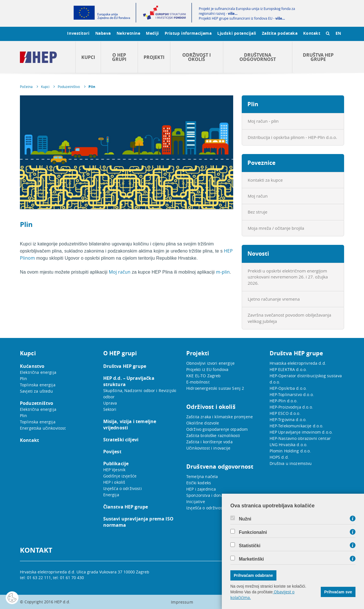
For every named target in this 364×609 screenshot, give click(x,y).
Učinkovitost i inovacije (208, 448)
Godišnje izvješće (120, 476)
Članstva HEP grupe (126, 507)
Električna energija (38, 372)
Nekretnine (129, 33)
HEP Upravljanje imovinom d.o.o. (301, 432)
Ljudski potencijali (237, 33)
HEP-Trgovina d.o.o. (288, 420)
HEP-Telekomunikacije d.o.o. (297, 426)
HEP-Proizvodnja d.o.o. (291, 407)
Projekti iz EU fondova (207, 369)
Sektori (110, 409)
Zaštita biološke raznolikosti (213, 435)
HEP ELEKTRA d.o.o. (288, 369)
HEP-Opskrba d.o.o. (288, 388)
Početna (26, 87)
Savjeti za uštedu (37, 391)
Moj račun (120, 272)
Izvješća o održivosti (123, 488)
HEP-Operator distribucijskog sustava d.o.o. (306, 379)
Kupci (88, 57)
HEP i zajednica (201, 489)
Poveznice (261, 163)
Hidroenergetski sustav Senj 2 (215, 388)
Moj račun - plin (263, 121)
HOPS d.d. (279, 457)
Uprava (110, 403)
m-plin (223, 272)
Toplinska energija (38, 385)
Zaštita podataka (280, 33)
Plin (92, 87)
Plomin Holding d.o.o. (290, 451)
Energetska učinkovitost (43, 428)
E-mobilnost (198, 382)
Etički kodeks (199, 483)
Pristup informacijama (188, 33)
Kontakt (312, 33)
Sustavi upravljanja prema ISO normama (138, 522)
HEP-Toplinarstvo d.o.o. (292, 394)
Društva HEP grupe (318, 57)
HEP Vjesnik (114, 470)
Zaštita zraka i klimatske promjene (220, 417)
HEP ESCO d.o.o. (285, 413)
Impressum (182, 602)
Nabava (103, 33)
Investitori (78, 33)
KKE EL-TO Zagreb (203, 376)
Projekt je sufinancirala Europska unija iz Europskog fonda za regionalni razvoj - (247, 11)
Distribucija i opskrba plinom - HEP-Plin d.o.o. (292, 137)
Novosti (258, 254)
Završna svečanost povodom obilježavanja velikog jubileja (289, 318)
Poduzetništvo (69, 87)
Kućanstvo (32, 366)
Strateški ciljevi (121, 440)
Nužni (245, 519)
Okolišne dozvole (203, 423)
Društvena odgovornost (258, 57)
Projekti (154, 57)
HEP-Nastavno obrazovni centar (300, 438)
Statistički (250, 546)
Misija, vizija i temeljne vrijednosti (130, 425)
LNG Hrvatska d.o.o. (289, 445)
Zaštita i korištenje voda (209, 442)
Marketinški (251, 559)
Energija (111, 495)
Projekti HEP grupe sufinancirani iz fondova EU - (242, 18)
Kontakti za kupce (265, 180)
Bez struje (258, 212)
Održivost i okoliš (197, 57)
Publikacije (116, 464)
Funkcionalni (253, 532)
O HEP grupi (119, 57)
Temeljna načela (202, 476)
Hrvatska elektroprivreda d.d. (298, 363)
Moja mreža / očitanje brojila (276, 228)
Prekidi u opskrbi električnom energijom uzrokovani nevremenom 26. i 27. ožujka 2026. (288, 277)
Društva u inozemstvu (291, 463)
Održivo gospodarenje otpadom (217, 429)
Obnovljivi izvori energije (210, 363)
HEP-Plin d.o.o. (284, 401)
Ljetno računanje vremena (274, 299)
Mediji (152, 33)
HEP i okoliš (114, 482)
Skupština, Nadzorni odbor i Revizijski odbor (140, 394)
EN (338, 33)
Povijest (112, 452)
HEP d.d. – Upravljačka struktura (129, 381)
